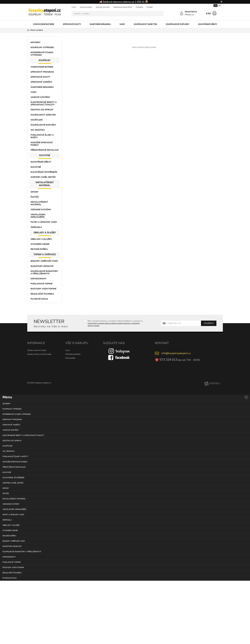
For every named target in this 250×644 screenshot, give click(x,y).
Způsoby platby (86, 7)
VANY (122, 24)
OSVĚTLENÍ (37, 120)
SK (220, 6)
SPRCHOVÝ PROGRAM (42, 72)
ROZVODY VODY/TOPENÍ (43, 289)
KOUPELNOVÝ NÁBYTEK (145, 24)
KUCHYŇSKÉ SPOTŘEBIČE (44, 172)
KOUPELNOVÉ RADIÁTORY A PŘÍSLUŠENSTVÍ (44, 272)
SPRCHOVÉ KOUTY (72, 24)
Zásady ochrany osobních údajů (39, 354)
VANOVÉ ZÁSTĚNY (40, 97)
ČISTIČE (35, 197)
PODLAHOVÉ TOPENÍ (41, 284)
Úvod (67, 350)
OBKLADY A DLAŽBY (41, 239)
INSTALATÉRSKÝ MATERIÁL (39, 203)
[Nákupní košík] (214, 13)
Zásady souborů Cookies (37, 350)
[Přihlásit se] (182, 14)
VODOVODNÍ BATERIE (43, 24)
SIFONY (35, 192)
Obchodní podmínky (73, 354)
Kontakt (150, 7)
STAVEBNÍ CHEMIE (40, 244)
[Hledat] (161, 14)
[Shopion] (212, 384)
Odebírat (209, 323)
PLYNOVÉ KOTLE (39, 299)
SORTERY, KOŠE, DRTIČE (43, 177)
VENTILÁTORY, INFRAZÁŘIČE (38, 216)
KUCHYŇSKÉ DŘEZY (208, 24)
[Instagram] (119, 351)
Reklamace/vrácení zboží (123, 7)
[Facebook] (119, 357)
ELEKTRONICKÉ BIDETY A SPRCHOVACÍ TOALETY (44, 103)
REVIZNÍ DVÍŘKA (39, 249)
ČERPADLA (36, 227)
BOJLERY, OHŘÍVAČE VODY (44, 261)
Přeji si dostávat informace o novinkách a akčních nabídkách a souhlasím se (115, 323)
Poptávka (139, 7)
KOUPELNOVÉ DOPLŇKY (178, 24)
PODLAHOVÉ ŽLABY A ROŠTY (42, 136)
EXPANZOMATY (39, 279)
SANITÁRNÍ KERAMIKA (100, 24)
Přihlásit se (190, 15)
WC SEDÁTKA (38, 130)
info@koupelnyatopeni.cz (176, 353)
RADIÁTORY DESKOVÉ (42, 266)
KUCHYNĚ (36, 167)
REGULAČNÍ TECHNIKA (42, 294)
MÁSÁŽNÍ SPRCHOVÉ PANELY (42, 144)
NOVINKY (36, 42)
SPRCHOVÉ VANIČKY (41, 82)
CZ (215, 6)
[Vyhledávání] (118, 14)
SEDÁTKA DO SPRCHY (42, 110)
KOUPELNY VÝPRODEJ (42, 47)
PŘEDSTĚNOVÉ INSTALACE (45, 150)
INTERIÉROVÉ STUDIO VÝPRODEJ (42, 54)
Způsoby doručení (103, 7)
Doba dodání (70, 358)
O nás (74, 7)
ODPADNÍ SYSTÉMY (41, 210)
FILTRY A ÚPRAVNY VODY (44, 222)
